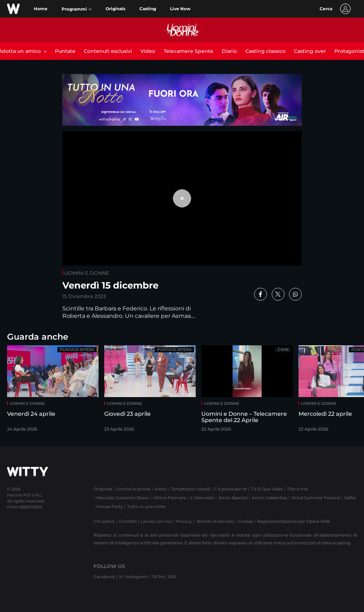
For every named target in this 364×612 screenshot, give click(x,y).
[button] (77, 9)
